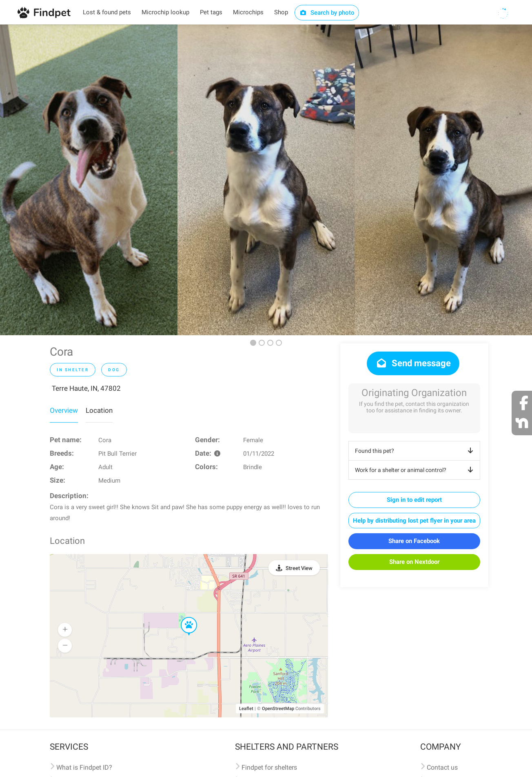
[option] (89, 180)
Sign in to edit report (414, 500)
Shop (281, 12)
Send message (413, 363)
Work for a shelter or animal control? (416, 470)
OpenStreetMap (278, 709)
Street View (299, 568)
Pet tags (211, 12)
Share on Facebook (414, 541)
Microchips (248, 12)
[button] (183, 617)
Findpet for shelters (269, 767)
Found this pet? (416, 451)
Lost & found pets (107, 12)
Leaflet (246, 709)
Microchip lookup (165, 12)
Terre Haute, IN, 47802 (86, 388)
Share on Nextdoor (414, 562)
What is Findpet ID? (84, 767)
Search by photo (327, 13)
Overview (64, 410)
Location (99, 410)
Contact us (442, 767)
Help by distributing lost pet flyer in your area (414, 521)
